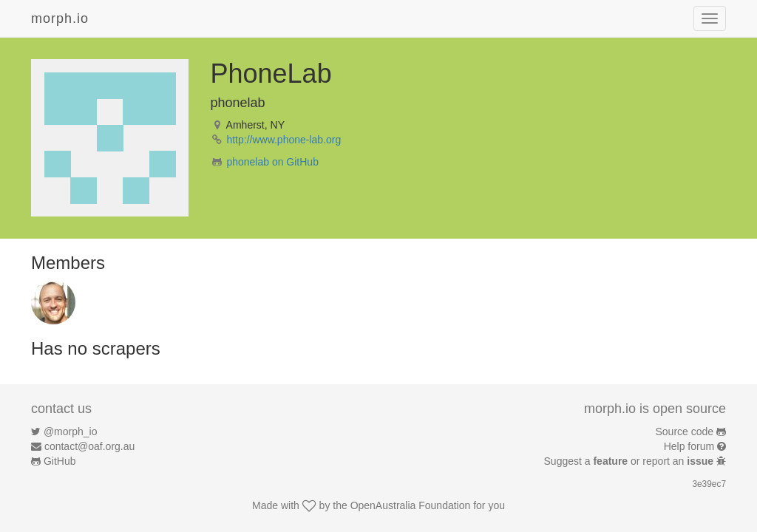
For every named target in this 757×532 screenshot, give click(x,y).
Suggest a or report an (630, 461)
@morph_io (71, 432)
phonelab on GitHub (272, 162)
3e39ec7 (709, 484)
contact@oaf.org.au (89, 446)
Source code (685, 432)
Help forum (689, 446)
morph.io (60, 18)
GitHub (60, 461)
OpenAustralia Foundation (411, 505)
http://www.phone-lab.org (284, 140)
